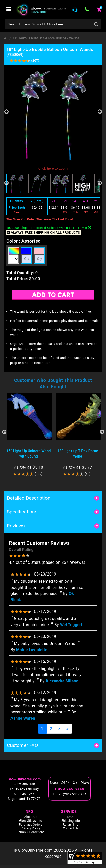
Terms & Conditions (31, 832)
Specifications (22, 512)
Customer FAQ (22, 745)
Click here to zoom (53, 168)
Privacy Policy (31, 828)
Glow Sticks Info (31, 821)
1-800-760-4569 (69, 789)
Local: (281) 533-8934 (70, 794)
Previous (6, 112)
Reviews (16, 526)
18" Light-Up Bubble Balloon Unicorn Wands (46, 38)
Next (100, 112)
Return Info (71, 825)
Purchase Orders (31, 825)
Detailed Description (29, 498)
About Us (31, 817)
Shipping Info (71, 821)
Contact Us (71, 828)
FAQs (71, 817)
